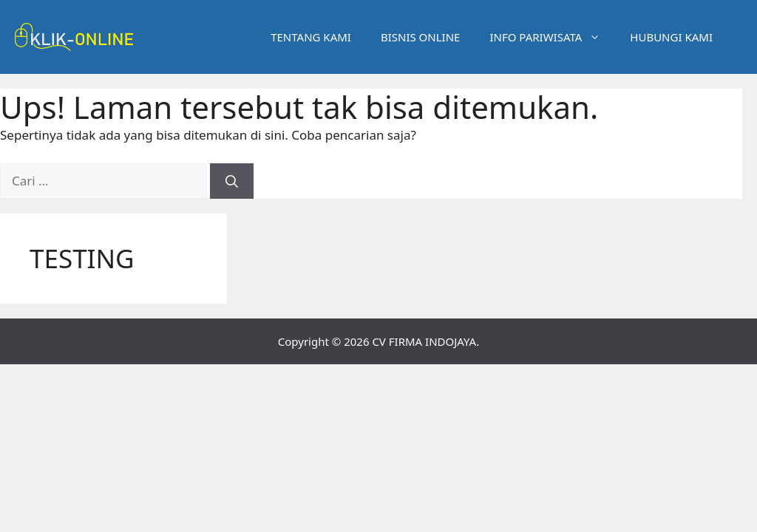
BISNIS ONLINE (421, 37)
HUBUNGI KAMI (671, 37)
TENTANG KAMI (311, 37)
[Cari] (232, 181)
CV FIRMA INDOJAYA (424, 341)
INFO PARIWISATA (552, 37)
